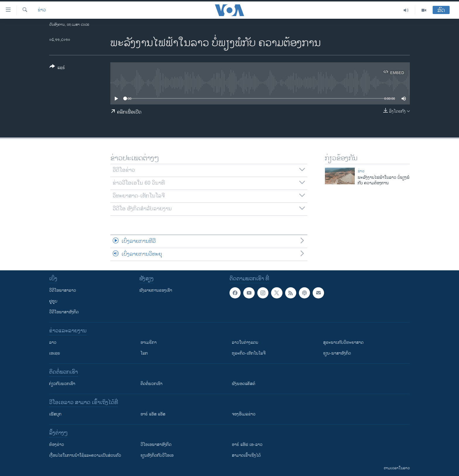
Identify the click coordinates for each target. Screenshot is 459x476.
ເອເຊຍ (55, 353)
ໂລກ (144, 353)
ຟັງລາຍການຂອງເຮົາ (156, 290)
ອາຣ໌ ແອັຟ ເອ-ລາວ (247, 445)
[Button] (57, 68)
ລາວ (53, 342)
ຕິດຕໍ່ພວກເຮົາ (151, 384)
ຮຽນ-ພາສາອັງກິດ (337, 353)
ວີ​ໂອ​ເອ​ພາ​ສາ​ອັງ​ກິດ (156, 445)
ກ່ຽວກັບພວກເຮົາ (62, 384)
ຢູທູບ (53, 301)
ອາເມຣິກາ (149, 342)
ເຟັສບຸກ (55, 414)
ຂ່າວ (42, 10)
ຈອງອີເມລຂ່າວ (244, 414)
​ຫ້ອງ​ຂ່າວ (57, 445)
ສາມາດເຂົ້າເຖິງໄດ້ (246, 455)
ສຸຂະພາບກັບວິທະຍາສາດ (343, 342)
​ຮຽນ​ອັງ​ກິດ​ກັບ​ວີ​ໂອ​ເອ (157, 455)
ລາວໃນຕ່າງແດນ (245, 342)
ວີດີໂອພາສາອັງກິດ (64, 312)
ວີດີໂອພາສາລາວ (63, 290)
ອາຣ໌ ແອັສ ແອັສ (153, 414)
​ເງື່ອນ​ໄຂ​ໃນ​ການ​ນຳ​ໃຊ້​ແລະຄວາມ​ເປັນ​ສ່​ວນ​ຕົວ (85, 455)
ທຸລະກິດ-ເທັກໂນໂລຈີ (249, 353)
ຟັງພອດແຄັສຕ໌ (244, 384)
